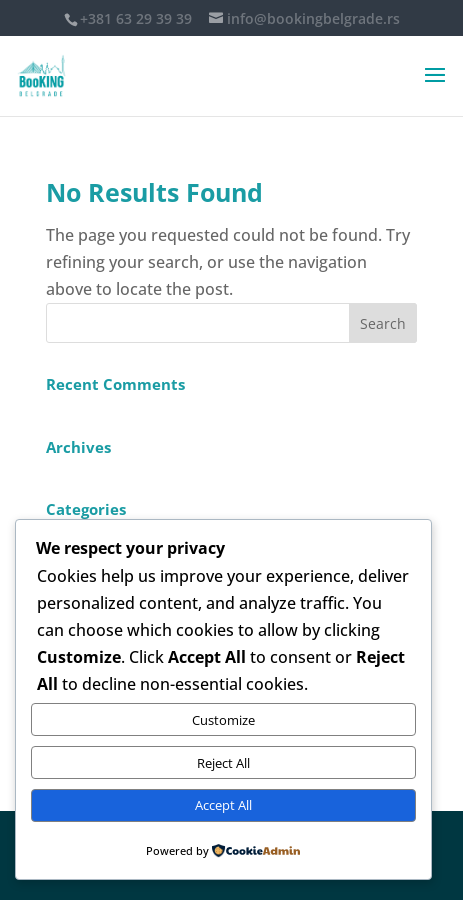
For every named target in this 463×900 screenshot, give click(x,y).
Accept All (223, 805)
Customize (223, 720)
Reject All (223, 763)
